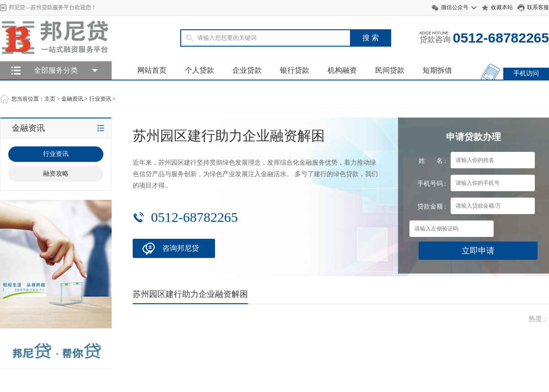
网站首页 (152, 70)
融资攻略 (56, 174)
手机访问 (526, 73)
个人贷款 (199, 70)
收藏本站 (502, 7)
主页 (50, 99)
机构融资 (342, 70)
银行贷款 (295, 70)
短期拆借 (437, 70)
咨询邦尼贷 (181, 248)
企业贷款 (247, 70)
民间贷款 (390, 70)
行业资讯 (100, 99)
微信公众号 (455, 7)
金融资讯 (72, 99)
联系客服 (538, 7)
